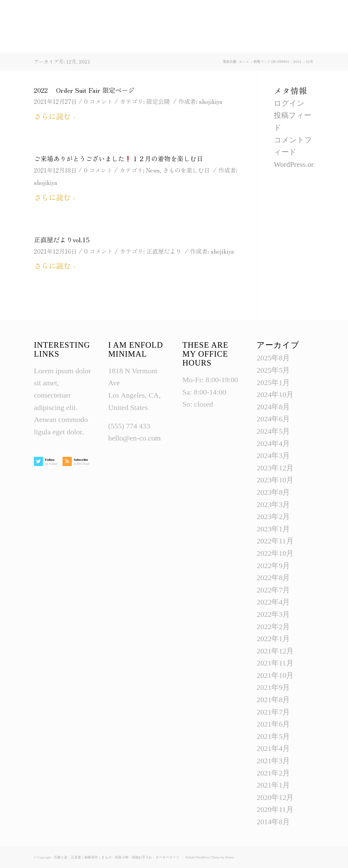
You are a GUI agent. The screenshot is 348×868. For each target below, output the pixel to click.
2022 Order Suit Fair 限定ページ (84, 90)
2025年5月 (273, 370)
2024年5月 (273, 431)
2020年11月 (275, 809)
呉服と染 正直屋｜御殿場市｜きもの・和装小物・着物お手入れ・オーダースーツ (118, 857)
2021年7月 (273, 712)
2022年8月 (273, 578)
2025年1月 (273, 383)
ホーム (244, 61)
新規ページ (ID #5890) (271, 61)
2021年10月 (275, 675)
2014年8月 (273, 822)
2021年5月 (273, 736)
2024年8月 (273, 407)
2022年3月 (273, 614)
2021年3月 (273, 761)
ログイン (289, 103)
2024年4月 (273, 444)
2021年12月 (275, 651)
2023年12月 (275, 468)
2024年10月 (275, 395)
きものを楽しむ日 (186, 170)
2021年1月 (273, 785)
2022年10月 (275, 553)
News (153, 170)
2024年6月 (273, 419)
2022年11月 (275, 541)
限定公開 (158, 101)
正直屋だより (164, 251)
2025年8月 (273, 358)
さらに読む (56, 116)
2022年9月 (273, 566)
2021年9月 (273, 687)
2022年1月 (273, 639)
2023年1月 (273, 529)
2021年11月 (275, 663)
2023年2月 (273, 517)
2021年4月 (273, 748)
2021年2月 (273, 773)
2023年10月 (275, 480)
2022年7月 (273, 590)
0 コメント (98, 101)
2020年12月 (275, 797)
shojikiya (210, 101)
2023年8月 (273, 492)
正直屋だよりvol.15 (62, 240)
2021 (297, 61)
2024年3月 (273, 456)
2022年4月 (273, 602)
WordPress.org (295, 164)
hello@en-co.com (134, 438)
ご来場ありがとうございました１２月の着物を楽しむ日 (118, 158)
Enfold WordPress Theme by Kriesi (209, 857)
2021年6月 (273, 724)
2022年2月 (273, 627)
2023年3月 (273, 505)
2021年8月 (273, 700)
